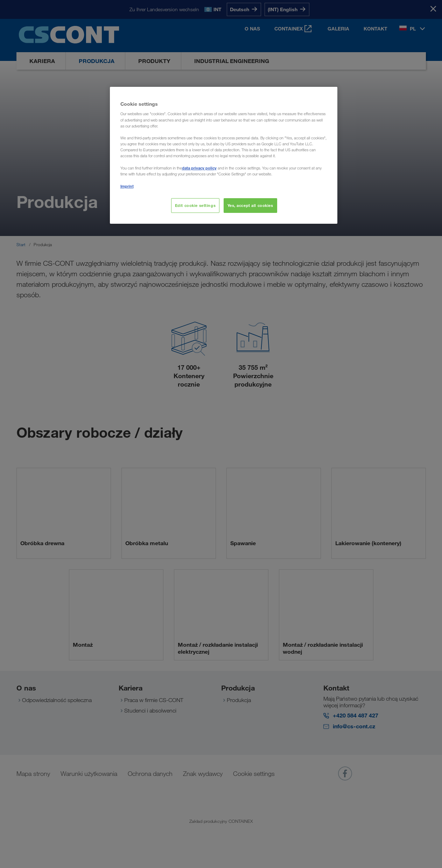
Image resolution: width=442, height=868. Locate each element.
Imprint (127, 186)
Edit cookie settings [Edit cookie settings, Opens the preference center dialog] (195, 205)
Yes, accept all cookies (250, 205)
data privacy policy (199, 168)
